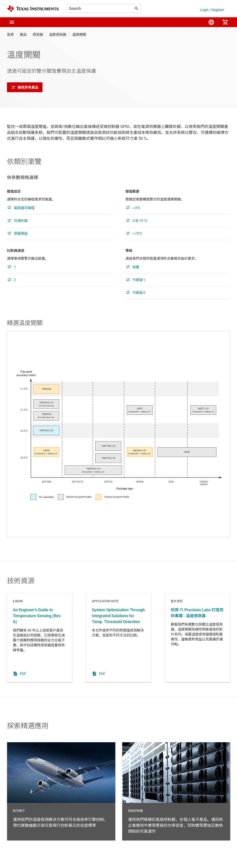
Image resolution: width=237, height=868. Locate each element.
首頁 (10, 35)
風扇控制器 (176, 791)
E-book (40, 638)
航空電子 (61, 791)
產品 (23, 35)
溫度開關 (79, 35)
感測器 (38, 35)
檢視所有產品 (25, 87)
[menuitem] (211, 22)
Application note (119, 638)
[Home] (33, 9)
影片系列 (197, 638)
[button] (12, 22)
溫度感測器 (58, 35)
